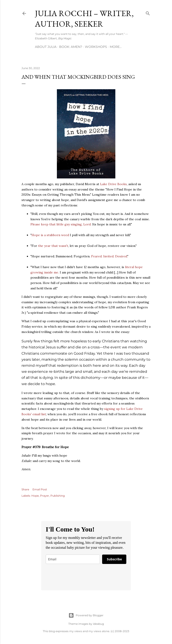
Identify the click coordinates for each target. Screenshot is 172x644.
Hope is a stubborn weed (50, 235)
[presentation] (80, 577)
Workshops (96, 47)
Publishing (58, 496)
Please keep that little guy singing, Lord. (61, 224)
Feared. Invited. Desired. (109, 256)
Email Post (40, 489)
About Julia (46, 47)
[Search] (148, 12)
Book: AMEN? (71, 47)
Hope (35, 496)
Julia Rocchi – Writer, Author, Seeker (84, 19)
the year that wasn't (53, 246)
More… (116, 47)
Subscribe (114, 559)
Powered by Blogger (86, 615)
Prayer (45, 496)
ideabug (98, 624)
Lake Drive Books (113, 184)
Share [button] (25, 489)
